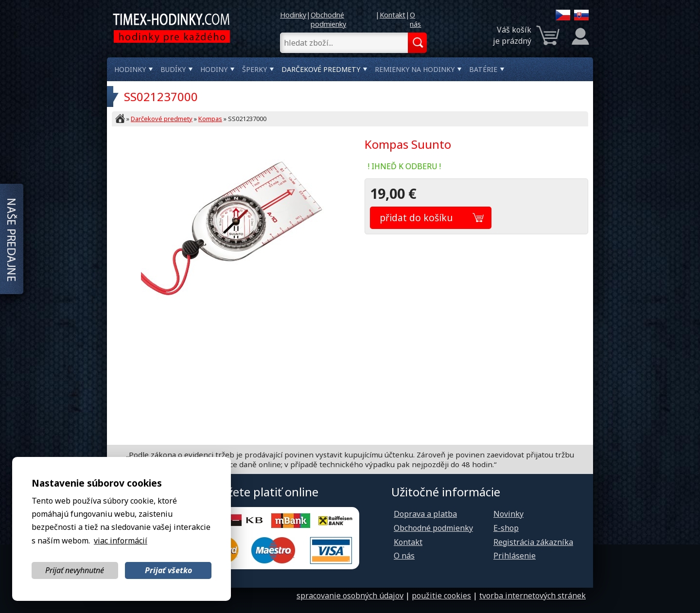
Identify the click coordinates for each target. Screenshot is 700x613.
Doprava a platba (425, 514)
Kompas (210, 119)
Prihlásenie (515, 556)
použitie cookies (441, 595)
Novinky (508, 514)
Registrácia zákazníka (533, 542)
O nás (415, 19)
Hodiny (214, 69)
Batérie (483, 69)
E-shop (506, 528)
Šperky (254, 69)
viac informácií (121, 541)
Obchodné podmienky (328, 19)
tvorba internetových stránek (533, 595)
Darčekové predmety (321, 69)
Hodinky (293, 15)
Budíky (173, 69)
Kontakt (393, 15)
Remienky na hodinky (415, 69)
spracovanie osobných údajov (350, 595)
